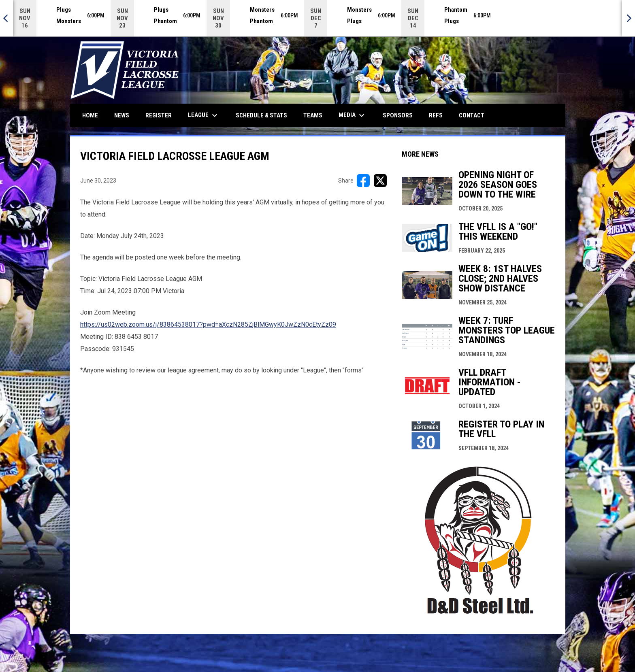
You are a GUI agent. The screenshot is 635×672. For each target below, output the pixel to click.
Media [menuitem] (353, 115)
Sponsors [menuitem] (398, 115)
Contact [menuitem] (472, 115)
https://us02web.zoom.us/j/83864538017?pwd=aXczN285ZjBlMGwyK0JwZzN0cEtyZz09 (208, 324)
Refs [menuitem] (436, 115)
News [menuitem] (122, 115)
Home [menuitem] (90, 115)
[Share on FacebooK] (363, 181)
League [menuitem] (204, 115)
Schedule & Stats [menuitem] (261, 115)
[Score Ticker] (317, 18)
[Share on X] (380, 181)
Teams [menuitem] (313, 115)
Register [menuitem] (159, 115)
